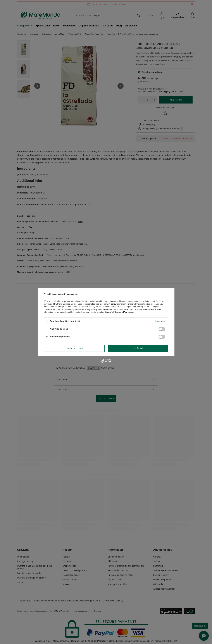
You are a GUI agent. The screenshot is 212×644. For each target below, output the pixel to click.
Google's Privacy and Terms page (120, 312)
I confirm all (138, 348)
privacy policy (110, 304)
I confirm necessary (74, 348)
